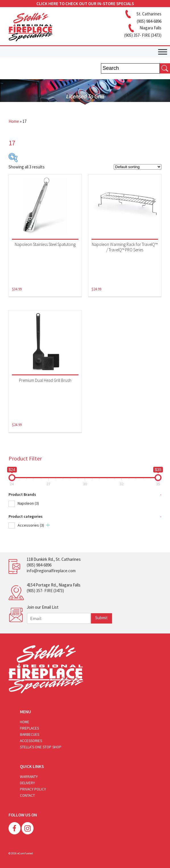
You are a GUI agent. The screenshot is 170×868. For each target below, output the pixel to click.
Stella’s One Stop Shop (41, 747)
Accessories (31, 525)
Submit (101, 618)
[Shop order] (138, 167)
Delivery (27, 783)
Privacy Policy (33, 789)
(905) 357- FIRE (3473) (45, 591)
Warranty (29, 777)
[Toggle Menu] (163, 52)
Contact (27, 795)
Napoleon (28, 503)
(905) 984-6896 (39, 565)
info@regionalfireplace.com (51, 571)
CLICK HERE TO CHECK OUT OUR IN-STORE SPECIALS (85, 4)
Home (14, 121)
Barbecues (30, 734)
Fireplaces (29, 728)
